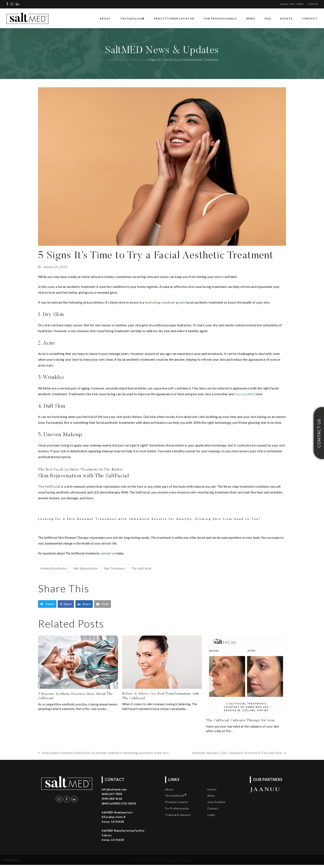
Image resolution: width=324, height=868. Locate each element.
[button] (47, 604)
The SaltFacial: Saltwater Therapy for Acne (241, 721)
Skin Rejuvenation (86, 568)
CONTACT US (319, 433)
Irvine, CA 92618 (113, 840)
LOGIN (313, 4)
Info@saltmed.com (114, 789)
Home (110, 60)
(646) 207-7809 (292, 4)
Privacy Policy (11, 860)
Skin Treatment (115, 568)
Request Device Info (131, 60)
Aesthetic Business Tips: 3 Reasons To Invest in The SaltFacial (239, 753)
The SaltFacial (141, 568)
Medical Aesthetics (54, 568)
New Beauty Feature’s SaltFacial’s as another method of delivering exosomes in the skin (103, 753)
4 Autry (107, 835)
